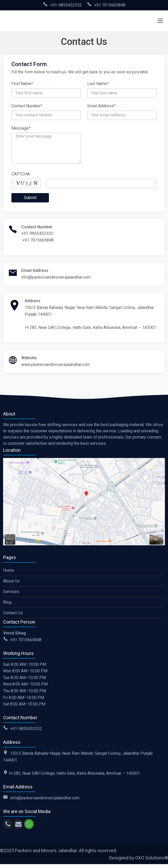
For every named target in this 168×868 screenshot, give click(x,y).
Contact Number (27, 106)
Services (11, 592)
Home (9, 570)
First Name (22, 84)
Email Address (101, 106)
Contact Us (13, 613)
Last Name (98, 84)
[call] (8, 824)
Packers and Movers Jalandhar (46, 851)
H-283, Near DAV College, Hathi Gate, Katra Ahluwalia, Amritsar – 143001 (91, 327)
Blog (7, 602)
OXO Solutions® (152, 858)
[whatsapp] (29, 824)
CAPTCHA (21, 174)
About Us (11, 581)
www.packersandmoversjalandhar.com (56, 365)
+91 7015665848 (110, 5)
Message (21, 128)
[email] (18, 824)
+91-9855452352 (66, 5)
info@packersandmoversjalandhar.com (56, 277)
